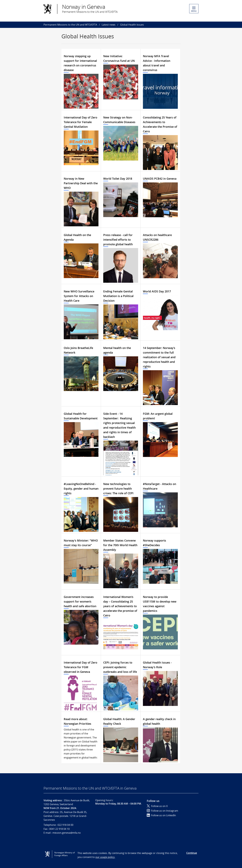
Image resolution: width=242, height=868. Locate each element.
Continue (192, 853)
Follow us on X (157, 806)
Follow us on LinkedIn (161, 815)
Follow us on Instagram (162, 811)
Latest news (109, 25)
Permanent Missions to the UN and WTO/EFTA (70, 25)
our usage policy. (105, 857)
